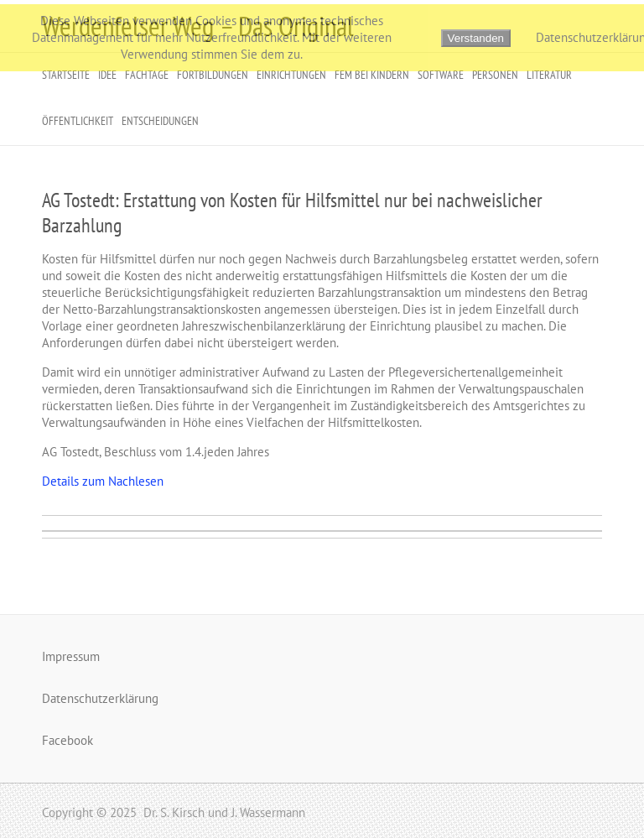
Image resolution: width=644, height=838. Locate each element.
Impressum (71, 656)
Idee (107, 75)
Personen (495, 75)
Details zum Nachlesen (103, 481)
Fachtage (147, 75)
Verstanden (476, 38)
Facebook (68, 740)
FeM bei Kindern (372, 75)
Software (441, 75)
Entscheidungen (160, 121)
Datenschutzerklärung (100, 698)
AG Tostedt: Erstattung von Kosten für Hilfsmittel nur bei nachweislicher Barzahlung (292, 213)
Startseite (66, 75)
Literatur (549, 75)
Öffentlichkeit (78, 121)
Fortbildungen (213, 75)
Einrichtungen (291, 75)
